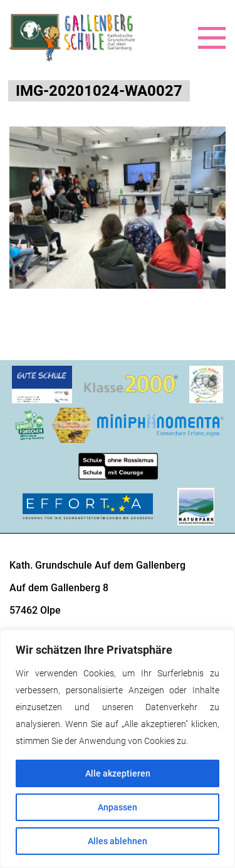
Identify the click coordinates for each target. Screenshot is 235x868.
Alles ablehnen (118, 841)
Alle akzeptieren (118, 773)
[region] (118, 749)
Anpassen (118, 807)
